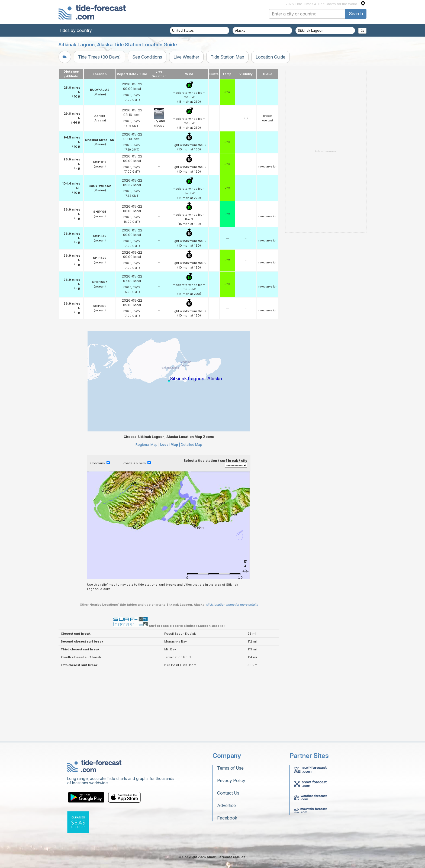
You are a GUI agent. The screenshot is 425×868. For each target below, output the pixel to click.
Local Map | (170, 445)
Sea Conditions (147, 57)
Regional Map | (147, 445)
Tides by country (75, 30)
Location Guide (271, 57)
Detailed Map (191, 445)
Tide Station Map (227, 57)
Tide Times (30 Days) (99, 57)
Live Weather (186, 57)
